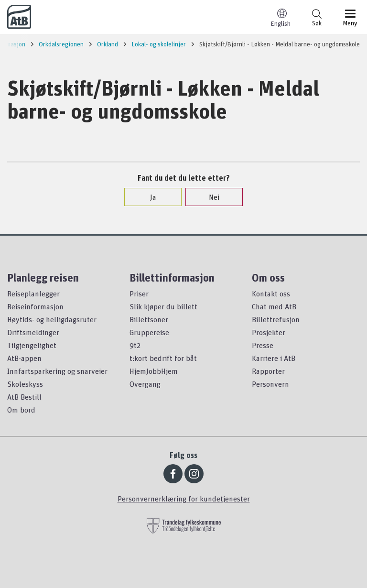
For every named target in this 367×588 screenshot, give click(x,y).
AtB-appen (24, 358)
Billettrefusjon (276, 319)
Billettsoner (149, 319)
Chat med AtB (274, 306)
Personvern (270, 384)
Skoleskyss (25, 384)
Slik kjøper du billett (163, 306)
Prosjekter (269, 332)
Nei (209, 197)
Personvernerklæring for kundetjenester (184, 499)
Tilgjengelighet (32, 345)
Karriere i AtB (274, 358)
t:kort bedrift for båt (163, 358)
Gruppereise (149, 332)
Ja (148, 197)
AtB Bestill (24, 397)
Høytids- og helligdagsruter (52, 319)
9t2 (135, 345)
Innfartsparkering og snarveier (57, 371)
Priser (139, 294)
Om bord (21, 410)
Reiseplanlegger (33, 294)
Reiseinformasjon (35, 306)
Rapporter (268, 371)
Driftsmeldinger (33, 332)
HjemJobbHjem (154, 371)
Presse (263, 345)
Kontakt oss (271, 294)
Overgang (145, 384)
